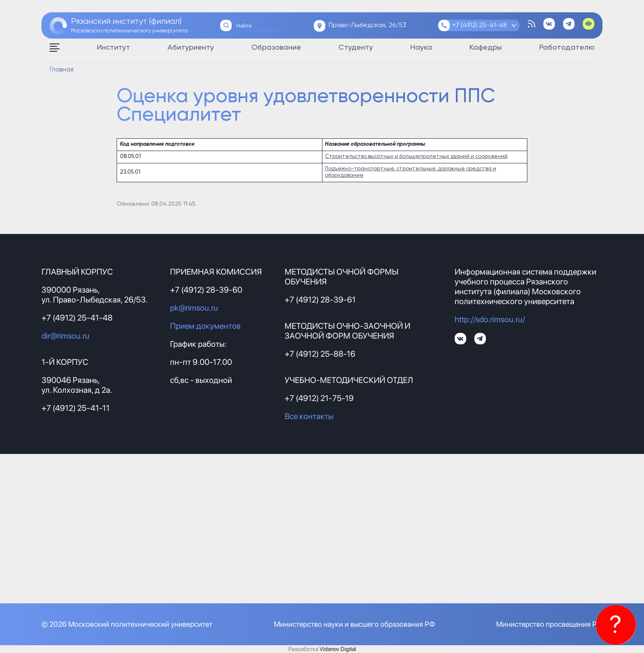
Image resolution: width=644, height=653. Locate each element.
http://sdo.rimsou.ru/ (490, 319)
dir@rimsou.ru (66, 336)
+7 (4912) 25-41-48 (480, 25)
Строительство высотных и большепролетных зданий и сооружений (416, 157)
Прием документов (205, 326)
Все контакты (309, 416)
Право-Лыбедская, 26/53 (367, 25)
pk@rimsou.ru (194, 308)
